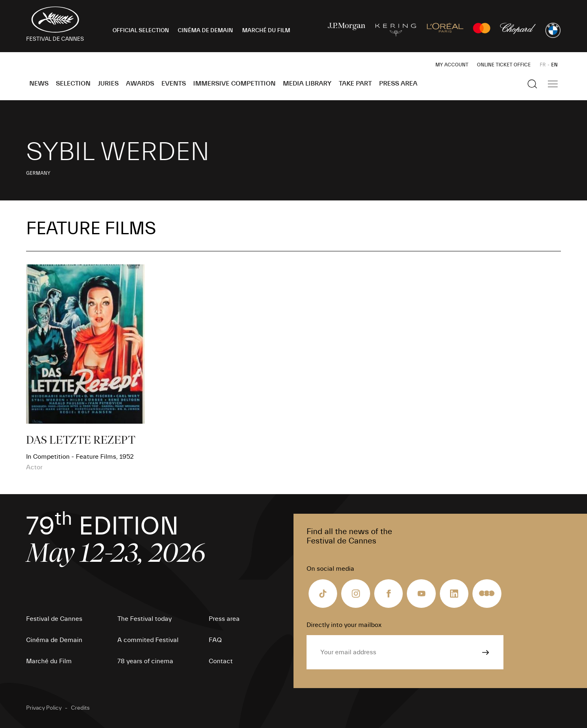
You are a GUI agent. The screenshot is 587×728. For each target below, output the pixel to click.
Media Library (307, 84)
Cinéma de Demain (54, 640)
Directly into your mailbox (344, 625)
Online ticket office (504, 65)
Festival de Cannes (54, 619)
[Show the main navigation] (553, 84)
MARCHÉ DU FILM (266, 31)
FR (543, 65)
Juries (108, 84)
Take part (355, 84)
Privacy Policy (44, 708)
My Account (452, 65)
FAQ (215, 640)
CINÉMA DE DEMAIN (205, 31)
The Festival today (145, 619)
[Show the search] (532, 84)
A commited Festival (148, 640)
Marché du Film (49, 661)
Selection (73, 84)
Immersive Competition (234, 84)
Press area (398, 84)
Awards (140, 84)
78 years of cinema (145, 661)
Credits (80, 708)
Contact (221, 661)
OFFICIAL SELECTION (141, 31)
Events (174, 84)
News (39, 84)
